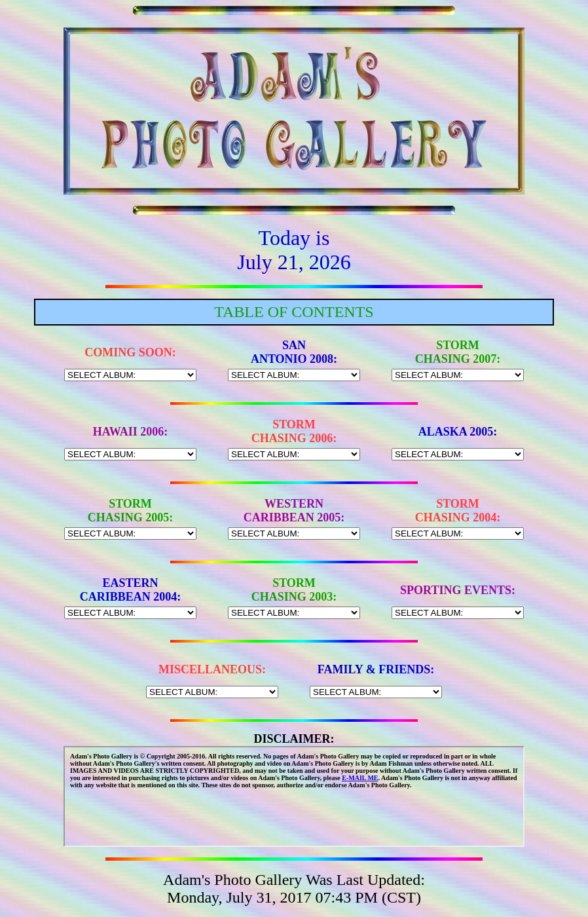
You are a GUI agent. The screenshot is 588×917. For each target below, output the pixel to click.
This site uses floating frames (294, 796)
